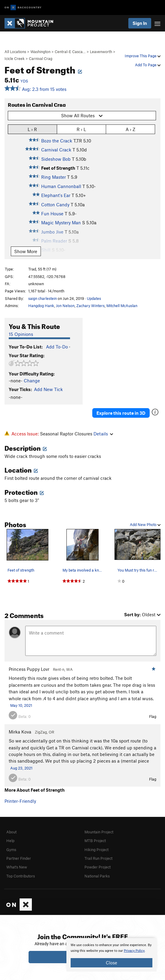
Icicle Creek (15, 58)
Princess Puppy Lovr (29, 669)
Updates (94, 298)
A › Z (130, 129)
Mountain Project (99, 832)
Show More (26, 251)
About (11, 832)
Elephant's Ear (56, 195)
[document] (112, 955)
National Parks (97, 876)
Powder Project (98, 867)
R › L (81, 129)
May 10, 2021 (21, 705)
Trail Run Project (98, 858)
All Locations (15, 52)
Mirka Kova (20, 732)
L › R (32, 129)
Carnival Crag (41, 58)
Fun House (52, 214)
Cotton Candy (55, 205)
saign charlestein (43, 298)
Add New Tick (48, 389)
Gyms (11, 850)
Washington (40, 52)
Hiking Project (96, 850)
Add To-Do (57, 347)
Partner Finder (19, 858)
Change (32, 381)
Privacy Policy (134, 951)
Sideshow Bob (56, 159)
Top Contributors (21, 876)
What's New (17, 867)
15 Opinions (21, 334)
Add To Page (148, 65)
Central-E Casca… (70, 52)
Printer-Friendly (20, 801)
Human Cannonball (61, 186)
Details (103, 434)
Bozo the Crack (57, 141)
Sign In (140, 23)
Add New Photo (145, 524)
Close (112, 963)
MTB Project (95, 841)
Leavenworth (101, 52)
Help (10, 841)
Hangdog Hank (41, 306)
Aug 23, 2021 (21, 768)
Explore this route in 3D (121, 413)
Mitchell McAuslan (122, 306)
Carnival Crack (56, 150)
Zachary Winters (90, 306)
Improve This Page (143, 56)
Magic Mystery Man (61, 223)
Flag (153, 716)
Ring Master (53, 177)
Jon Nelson (65, 306)
